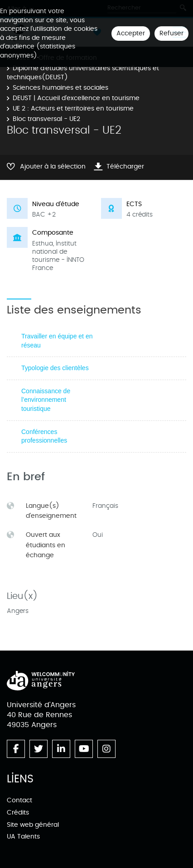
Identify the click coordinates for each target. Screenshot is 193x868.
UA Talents (23, 837)
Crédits (18, 813)
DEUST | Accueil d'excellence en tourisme (76, 98)
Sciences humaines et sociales (60, 88)
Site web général (33, 825)
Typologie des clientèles (55, 368)
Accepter (131, 33)
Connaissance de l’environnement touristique (46, 400)
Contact (19, 800)
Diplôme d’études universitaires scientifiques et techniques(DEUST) (83, 73)
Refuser (171, 33)
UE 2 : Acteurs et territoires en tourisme (73, 108)
